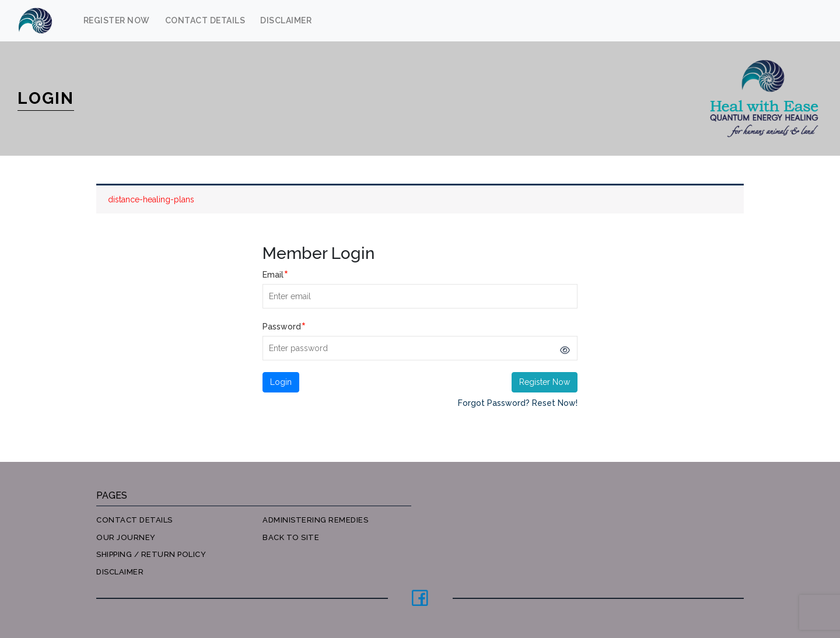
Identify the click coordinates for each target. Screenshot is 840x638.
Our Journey (126, 537)
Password (284, 327)
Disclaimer (286, 20)
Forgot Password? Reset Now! (518, 403)
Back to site (291, 537)
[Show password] (565, 350)
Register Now (117, 20)
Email (275, 275)
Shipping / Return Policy (151, 554)
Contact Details (205, 20)
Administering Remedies (315, 520)
